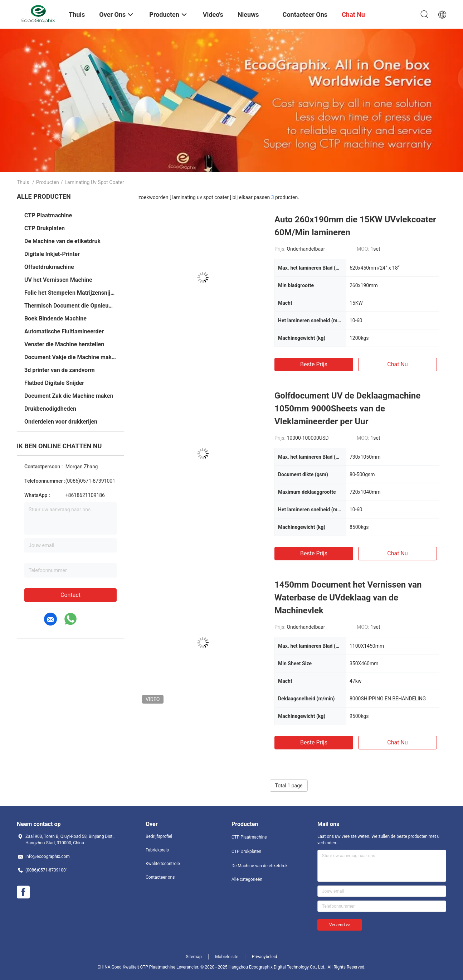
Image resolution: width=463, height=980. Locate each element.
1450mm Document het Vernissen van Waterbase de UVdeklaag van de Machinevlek (348, 598)
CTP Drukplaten (45, 228)
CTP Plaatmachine (48, 215)
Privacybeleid (265, 957)
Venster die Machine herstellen (64, 344)
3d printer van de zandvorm (60, 370)
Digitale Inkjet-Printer (52, 254)
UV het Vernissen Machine (58, 280)
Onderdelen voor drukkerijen (61, 422)
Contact (70, 595)
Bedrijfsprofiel (159, 836)
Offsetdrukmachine (49, 267)
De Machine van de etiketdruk (62, 241)
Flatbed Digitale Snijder (54, 383)
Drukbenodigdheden (50, 409)
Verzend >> (340, 925)
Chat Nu (397, 364)
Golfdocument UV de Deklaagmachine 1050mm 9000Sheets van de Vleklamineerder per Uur (347, 409)
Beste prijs (314, 364)
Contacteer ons (160, 877)
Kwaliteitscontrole (163, 864)
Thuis (23, 182)
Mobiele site (227, 957)
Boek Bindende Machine (55, 318)
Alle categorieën (247, 879)
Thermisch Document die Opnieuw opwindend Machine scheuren (70, 306)
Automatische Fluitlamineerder (64, 331)
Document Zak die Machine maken (69, 396)
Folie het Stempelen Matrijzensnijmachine (70, 293)
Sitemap (194, 957)
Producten (48, 182)
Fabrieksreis (157, 850)
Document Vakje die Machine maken (70, 357)
